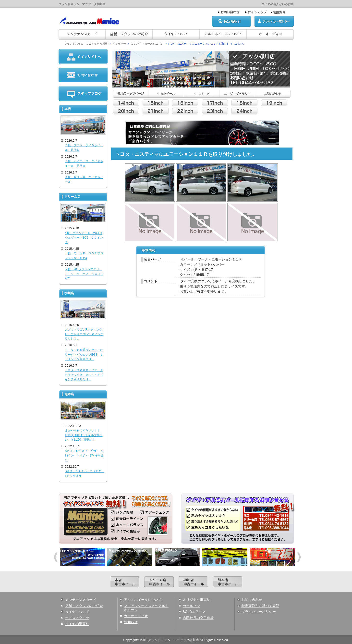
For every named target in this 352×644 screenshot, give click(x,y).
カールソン (191, 606)
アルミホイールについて (143, 600)
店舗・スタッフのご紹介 (84, 606)
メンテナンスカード (81, 600)
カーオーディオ (136, 616)
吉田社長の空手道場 (198, 618)
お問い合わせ (252, 600)
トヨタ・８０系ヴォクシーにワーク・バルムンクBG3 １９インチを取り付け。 (84, 354)
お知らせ (131, 622)
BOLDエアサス (194, 612)
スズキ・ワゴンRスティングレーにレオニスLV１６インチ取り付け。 (84, 334)
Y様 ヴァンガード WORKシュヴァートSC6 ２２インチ (84, 238)
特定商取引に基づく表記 (260, 606)
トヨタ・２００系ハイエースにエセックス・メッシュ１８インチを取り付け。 (84, 375)
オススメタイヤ (77, 618)
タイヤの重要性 (77, 624)
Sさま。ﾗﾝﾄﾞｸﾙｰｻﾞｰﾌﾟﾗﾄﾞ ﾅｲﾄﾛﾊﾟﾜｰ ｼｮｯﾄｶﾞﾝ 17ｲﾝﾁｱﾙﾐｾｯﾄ (84, 455)
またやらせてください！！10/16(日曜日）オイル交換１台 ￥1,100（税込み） (84, 435)
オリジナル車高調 (196, 600)
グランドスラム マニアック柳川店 (86, 44)
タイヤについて (77, 612)
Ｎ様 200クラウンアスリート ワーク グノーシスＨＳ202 (84, 274)
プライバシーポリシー (259, 612)
